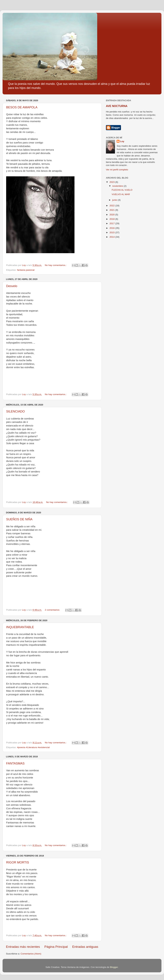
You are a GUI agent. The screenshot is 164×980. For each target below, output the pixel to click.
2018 (112, 219)
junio (115, 200)
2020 (112, 215)
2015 (112, 232)
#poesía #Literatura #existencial (33, 747)
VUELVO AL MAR (121, 194)
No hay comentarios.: (56, 265)
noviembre (118, 186)
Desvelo (12, 286)
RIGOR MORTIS (18, 862)
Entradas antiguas (85, 947)
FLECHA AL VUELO (122, 190)
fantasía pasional (26, 270)
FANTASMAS (15, 763)
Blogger (114, 967)
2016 (112, 228)
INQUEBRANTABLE (20, 627)
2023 (112, 182)
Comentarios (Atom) (31, 954)
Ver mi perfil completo (117, 170)
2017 (112, 223)
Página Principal (56, 947)
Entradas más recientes (23, 947)
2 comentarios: (53, 610)
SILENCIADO (15, 411)
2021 (112, 210)
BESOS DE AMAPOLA (22, 107)
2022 (112, 206)
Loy (122, 141)
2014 (112, 237)
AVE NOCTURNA (117, 106)
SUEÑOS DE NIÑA (19, 519)
